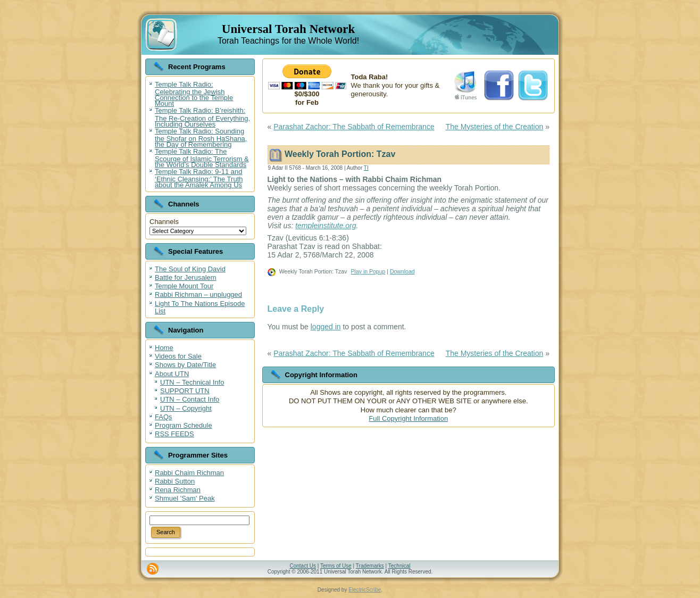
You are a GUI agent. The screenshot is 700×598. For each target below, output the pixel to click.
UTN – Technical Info (192, 382)
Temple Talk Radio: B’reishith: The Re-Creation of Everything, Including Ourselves (202, 117)
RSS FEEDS (174, 434)
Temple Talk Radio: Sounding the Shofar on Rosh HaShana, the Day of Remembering (201, 138)
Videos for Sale (178, 356)
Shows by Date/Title (185, 365)
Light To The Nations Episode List (200, 307)
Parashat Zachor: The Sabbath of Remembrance (354, 127)
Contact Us (302, 566)
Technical (399, 566)
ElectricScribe (365, 590)
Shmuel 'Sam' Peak (185, 498)
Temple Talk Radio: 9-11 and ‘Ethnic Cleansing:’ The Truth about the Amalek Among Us (199, 178)
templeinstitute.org (326, 226)
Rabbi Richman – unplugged (198, 294)
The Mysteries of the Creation (495, 127)
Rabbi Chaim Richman (189, 473)
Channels (164, 222)
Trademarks (370, 566)
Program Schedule (184, 425)
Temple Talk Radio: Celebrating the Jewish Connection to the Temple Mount (194, 94)
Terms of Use (336, 566)
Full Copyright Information (408, 418)
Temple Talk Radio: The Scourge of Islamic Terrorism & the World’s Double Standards (202, 158)
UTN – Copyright (186, 408)
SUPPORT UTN (185, 391)
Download (402, 271)
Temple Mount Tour (184, 286)
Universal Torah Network (288, 29)
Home (164, 348)
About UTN (172, 374)
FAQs (164, 417)
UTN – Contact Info (190, 399)
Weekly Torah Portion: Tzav (340, 154)
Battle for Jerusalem (186, 277)
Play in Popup (368, 271)
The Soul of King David (190, 269)
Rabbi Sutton (175, 481)
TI (366, 168)
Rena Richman (178, 490)
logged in (326, 327)
